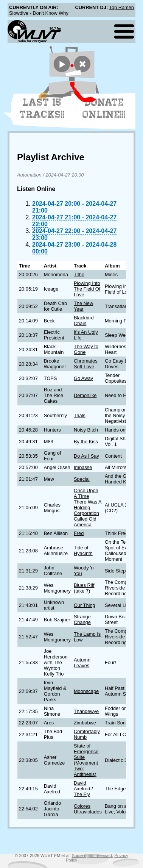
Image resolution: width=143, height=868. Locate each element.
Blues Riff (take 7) (84, 588)
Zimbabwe (85, 723)
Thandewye (86, 711)
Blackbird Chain (84, 321)
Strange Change (82, 619)
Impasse (83, 467)
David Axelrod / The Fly (83, 789)
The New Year (83, 306)
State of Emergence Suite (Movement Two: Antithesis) (86, 760)
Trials (80, 415)
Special (82, 479)
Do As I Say (86, 456)
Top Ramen (122, 7)
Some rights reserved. (92, 855)
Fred (79, 533)
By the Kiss (86, 442)
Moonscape (86, 691)
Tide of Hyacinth (83, 551)
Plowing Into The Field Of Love (87, 289)
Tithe (79, 274)
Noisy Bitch (86, 430)
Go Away (83, 378)
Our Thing (85, 605)
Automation (29, 175)
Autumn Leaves (82, 663)
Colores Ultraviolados (88, 809)
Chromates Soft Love (86, 364)
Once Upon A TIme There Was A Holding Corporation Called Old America (88, 508)
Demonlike (85, 395)
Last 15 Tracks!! (42, 108)
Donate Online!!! (104, 108)
